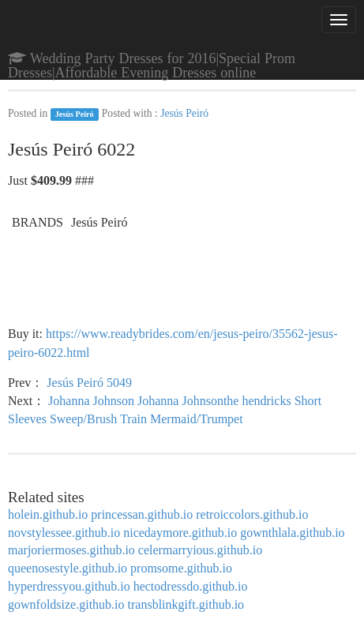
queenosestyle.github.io (68, 568)
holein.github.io (48, 514)
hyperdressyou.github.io (69, 586)
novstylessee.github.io (64, 533)
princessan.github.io (142, 514)
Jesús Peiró (75, 114)
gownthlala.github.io (292, 533)
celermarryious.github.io (200, 550)
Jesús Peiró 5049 (89, 383)
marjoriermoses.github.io (71, 550)
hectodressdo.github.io (191, 586)
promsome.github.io (181, 568)
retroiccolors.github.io (252, 514)
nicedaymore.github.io (180, 533)
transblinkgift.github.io (186, 604)
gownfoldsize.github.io (66, 604)
